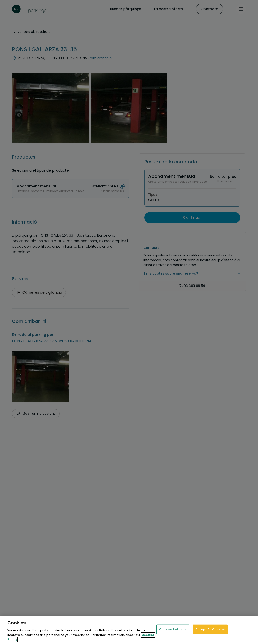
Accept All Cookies (210, 629)
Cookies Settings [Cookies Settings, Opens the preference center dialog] (173, 629)
